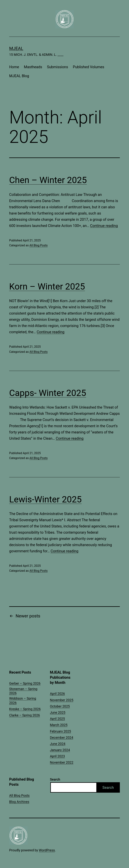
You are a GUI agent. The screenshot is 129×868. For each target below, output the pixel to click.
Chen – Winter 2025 (48, 180)
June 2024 (58, 744)
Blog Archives (19, 802)
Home (14, 67)
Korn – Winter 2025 (47, 286)
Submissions (58, 67)
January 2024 (60, 750)
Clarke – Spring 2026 (24, 715)
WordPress (47, 850)
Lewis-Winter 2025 (45, 499)
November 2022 (62, 762)
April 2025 (57, 719)
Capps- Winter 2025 (48, 393)
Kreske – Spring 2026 (25, 709)
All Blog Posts (38, 245)
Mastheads (33, 67)
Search (55, 779)
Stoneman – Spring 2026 (23, 691)
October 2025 (60, 706)
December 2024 (62, 738)
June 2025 (58, 712)
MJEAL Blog (19, 76)
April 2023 (57, 756)
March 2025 (59, 725)
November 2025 (62, 700)
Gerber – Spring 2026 (25, 683)
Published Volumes (89, 67)
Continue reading (104, 226)
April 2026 (57, 694)
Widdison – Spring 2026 (23, 700)
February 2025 (60, 731)
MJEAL (16, 48)
